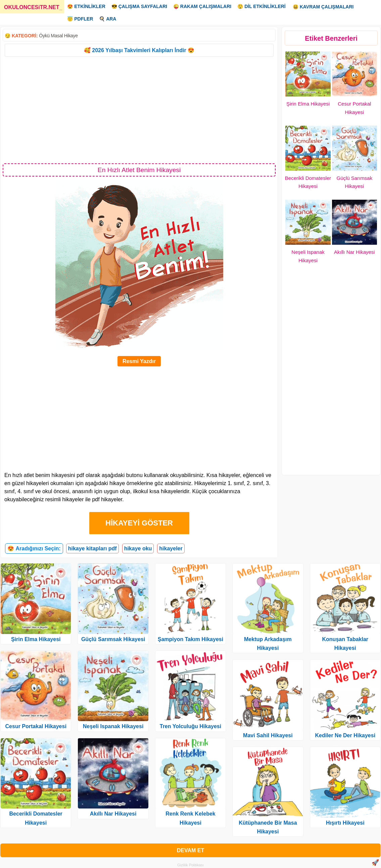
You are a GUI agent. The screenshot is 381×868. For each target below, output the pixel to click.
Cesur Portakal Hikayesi (36, 726)
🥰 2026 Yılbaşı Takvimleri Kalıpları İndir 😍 (139, 50)
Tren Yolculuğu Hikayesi (190, 726)
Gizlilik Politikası (190, 865)
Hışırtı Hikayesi (345, 823)
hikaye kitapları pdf (92, 548)
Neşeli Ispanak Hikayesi (113, 726)
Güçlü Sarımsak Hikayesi (113, 639)
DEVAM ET (190, 850)
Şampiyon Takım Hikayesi (190, 639)
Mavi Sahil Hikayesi (268, 735)
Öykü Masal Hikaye (58, 36)
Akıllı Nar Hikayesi (354, 252)
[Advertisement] (139, 110)
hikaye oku (138, 548)
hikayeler (171, 548)
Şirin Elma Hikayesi (308, 104)
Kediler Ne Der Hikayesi (345, 735)
